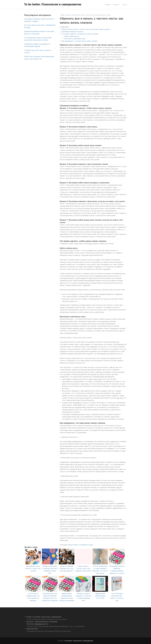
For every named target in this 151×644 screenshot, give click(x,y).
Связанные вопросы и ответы (73, 32)
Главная (107, 5)
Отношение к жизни (86, 545)
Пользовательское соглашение (46, 622)
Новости (116, 5)
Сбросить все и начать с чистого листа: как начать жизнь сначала (86, 29)
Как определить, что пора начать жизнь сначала (80, 41)
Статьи (124, 5)
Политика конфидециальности (37, 624)
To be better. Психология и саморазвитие (53, 4)
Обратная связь (32, 629)
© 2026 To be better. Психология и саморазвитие (44, 617)
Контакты (30, 622)
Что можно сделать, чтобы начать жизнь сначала (80, 34)
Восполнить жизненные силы (75, 39)
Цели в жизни (73, 545)
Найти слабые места (72, 36)
